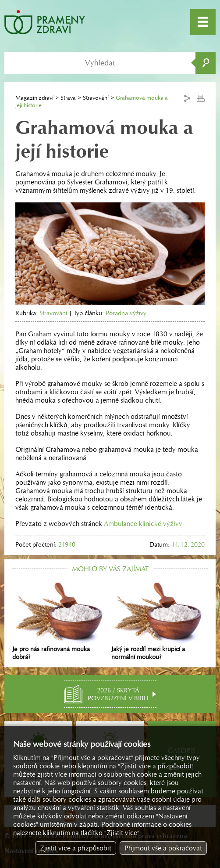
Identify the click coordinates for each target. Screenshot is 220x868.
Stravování (96, 98)
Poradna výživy (126, 313)
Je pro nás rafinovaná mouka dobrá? (60, 621)
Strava (68, 98)
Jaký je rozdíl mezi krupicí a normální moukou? (160, 621)
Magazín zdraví (34, 98)
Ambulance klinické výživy (143, 524)
